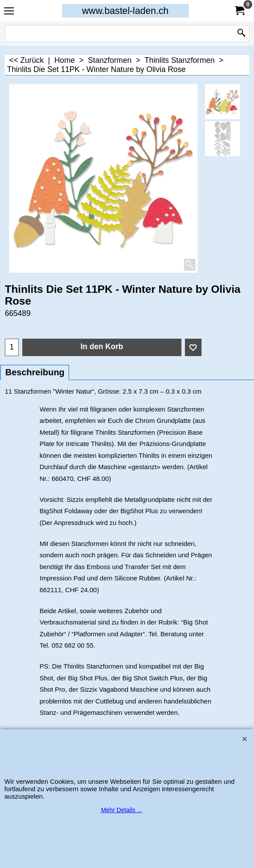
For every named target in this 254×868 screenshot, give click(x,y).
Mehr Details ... (122, 810)
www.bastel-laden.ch (125, 11)
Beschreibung (35, 372)
